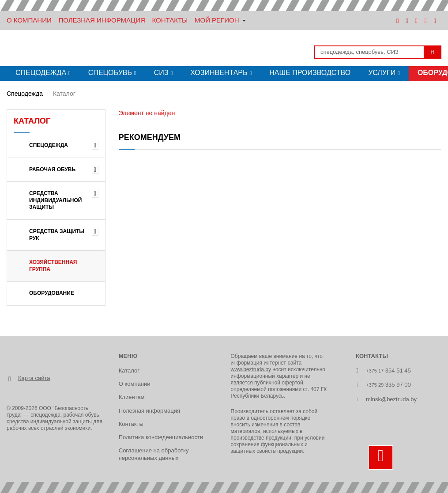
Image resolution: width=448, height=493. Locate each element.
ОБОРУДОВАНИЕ (52, 293)
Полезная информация (102, 20)
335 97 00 (388, 385)
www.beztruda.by (251, 369)
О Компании (29, 20)
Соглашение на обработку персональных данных (154, 454)
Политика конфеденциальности (161, 437)
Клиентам (132, 397)
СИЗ (161, 73)
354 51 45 (388, 371)
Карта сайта (34, 378)
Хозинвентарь (219, 73)
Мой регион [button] (217, 20)
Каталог (129, 371)
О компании (135, 384)
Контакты (170, 20)
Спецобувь (110, 73)
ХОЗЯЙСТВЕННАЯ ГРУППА (53, 266)
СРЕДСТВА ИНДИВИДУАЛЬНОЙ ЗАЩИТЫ (56, 200)
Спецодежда (41, 73)
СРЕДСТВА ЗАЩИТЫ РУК (57, 235)
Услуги (382, 73)
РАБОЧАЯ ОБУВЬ (52, 169)
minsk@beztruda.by (391, 399)
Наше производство (310, 73)
